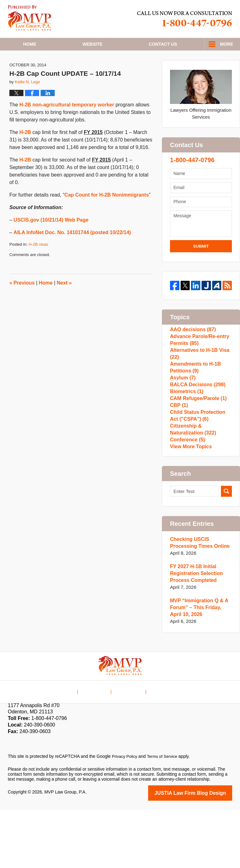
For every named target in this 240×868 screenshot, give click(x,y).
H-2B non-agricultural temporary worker (67, 123)
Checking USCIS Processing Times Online (198, 602)
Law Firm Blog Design (202, 852)
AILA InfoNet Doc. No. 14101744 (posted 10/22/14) (72, 251)
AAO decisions (192, 349)
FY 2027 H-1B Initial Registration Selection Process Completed (195, 632)
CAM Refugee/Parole (197, 440)
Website (92, 44)
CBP (178, 450)
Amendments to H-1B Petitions (194, 397)
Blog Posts (160, 746)
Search (226, 550)
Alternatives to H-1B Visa (198, 380)
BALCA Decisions (196, 420)
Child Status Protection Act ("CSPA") (200, 464)
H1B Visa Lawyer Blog (30, 18)
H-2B (25, 151)
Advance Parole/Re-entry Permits (198, 363)
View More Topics (190, 504)
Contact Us (129, 746)
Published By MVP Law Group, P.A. (185, 19)
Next (64, 301)
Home (30, 44)
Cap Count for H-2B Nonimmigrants (107, 213)
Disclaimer (99, 746)
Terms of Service (165, 815)
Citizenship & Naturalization (192, 481)
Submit (201, 265)
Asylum (182, 410)
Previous (22, 301)
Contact (163, 44)
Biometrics (186, 430)
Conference (186, 494)
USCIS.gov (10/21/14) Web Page (51, 238)
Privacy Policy (125, 815)
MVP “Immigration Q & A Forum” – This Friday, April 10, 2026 (200, 667)
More (227, 44)
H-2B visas (38, 263)
